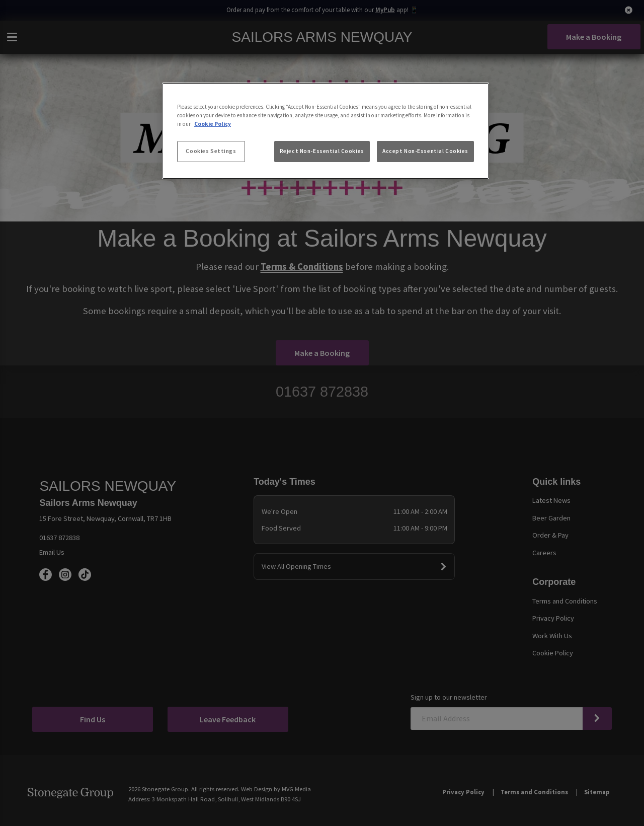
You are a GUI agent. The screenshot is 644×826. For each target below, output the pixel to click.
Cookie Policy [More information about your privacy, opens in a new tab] (213, 124)
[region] (326, 131)
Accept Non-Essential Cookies (425, 151)
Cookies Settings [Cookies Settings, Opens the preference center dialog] (211, 151)
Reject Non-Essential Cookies (322, 151)
